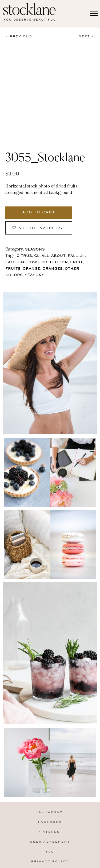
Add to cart (39, 183)
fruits (13, 239)
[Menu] (94, 14)
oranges (53, 239)
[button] (39, 198)
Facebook (50, 793)
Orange (31, 239)
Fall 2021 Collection (43, 233)
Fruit (76, 233)
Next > (87, 37)
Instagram (50, 783)
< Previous (19, 37)
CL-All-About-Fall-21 (60, 227)
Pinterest (50, 802)
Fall (10, 233)
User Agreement (50, 812)
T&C (50, 822)
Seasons (35, 220)
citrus (24, 227)
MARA (58, 849)
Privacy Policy (50, 832)
